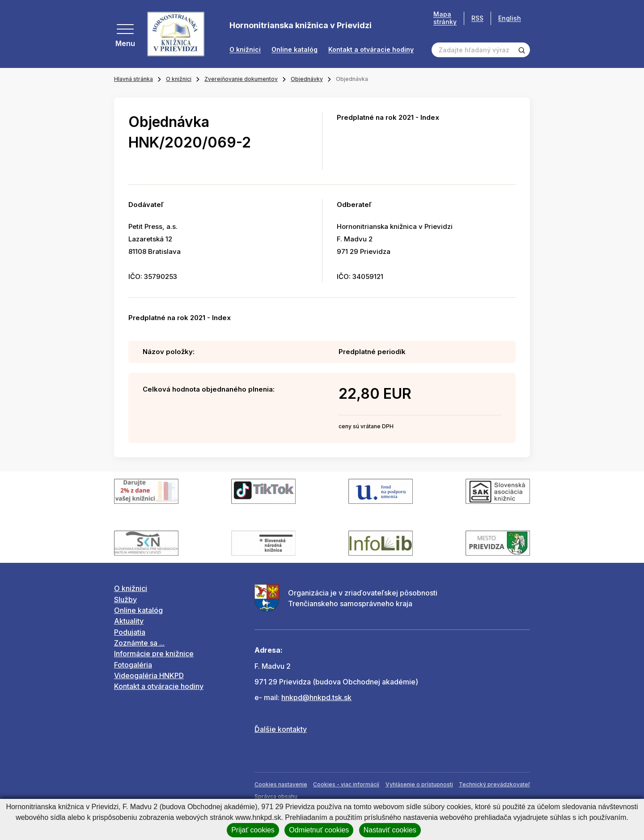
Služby (125, 599)
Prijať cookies (253, 830)
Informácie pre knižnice (154, 654)
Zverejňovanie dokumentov (241, 79)
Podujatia (130, 632)
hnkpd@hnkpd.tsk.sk (316, 697)
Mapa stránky (445, 18)
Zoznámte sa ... (139, 643)
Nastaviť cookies (390, 830)
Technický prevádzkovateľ (494, 784)
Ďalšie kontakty (281, 729)
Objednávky (307, 79)
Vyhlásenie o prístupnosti (419, 784)
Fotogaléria (133, 665)
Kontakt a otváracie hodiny (371, 50)
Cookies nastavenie (281, 784)
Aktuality (129, 621)
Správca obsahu (276, 796)
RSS (477, 18)
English (510, 18)
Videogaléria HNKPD (149, 675)
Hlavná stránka (133, 79)
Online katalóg (294, 50)
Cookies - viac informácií (346, 784)
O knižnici (245, 50)
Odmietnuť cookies (319, 830)
